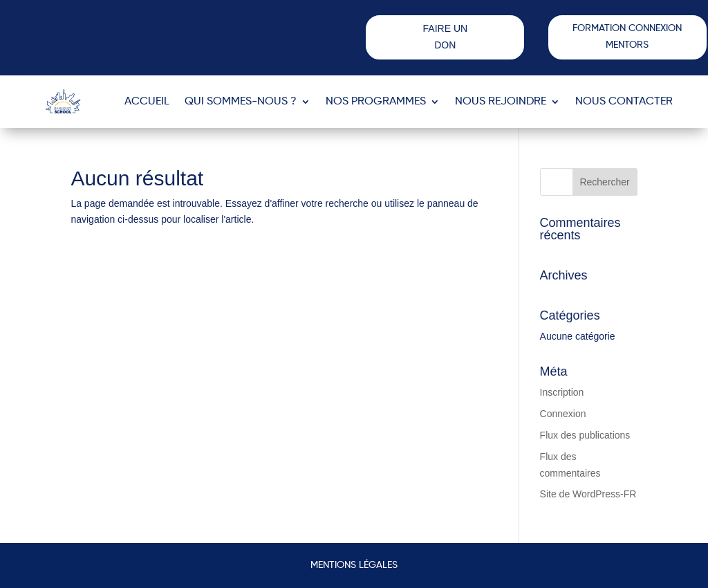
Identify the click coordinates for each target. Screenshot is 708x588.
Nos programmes (376, 102)
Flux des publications (585, 435)
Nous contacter (624, 102)
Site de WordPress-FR (588, 494)
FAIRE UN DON (446, 37)
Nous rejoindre (501, 102)
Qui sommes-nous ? (241, 102)
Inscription (562, 392)
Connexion (563, 414)
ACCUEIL (147, 102)
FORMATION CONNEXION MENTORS (627, 37)
